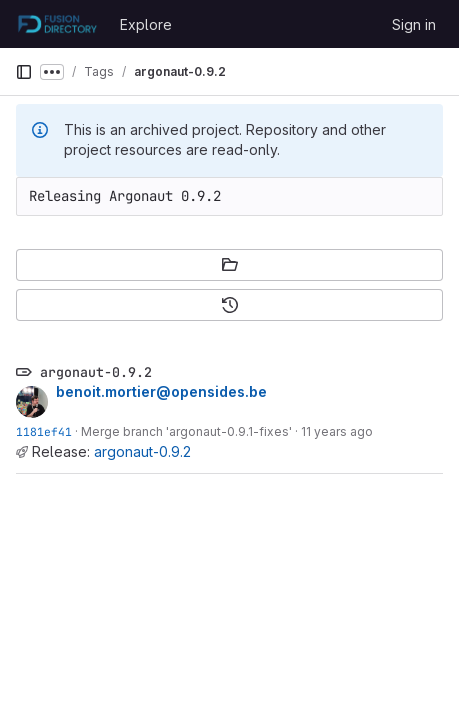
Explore (146, 24)
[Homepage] (57, 24)
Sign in (414, 24)
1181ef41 (44, 431)
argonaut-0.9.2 (142, 451)
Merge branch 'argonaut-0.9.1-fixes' (186, 431)
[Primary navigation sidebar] (24, 72)
